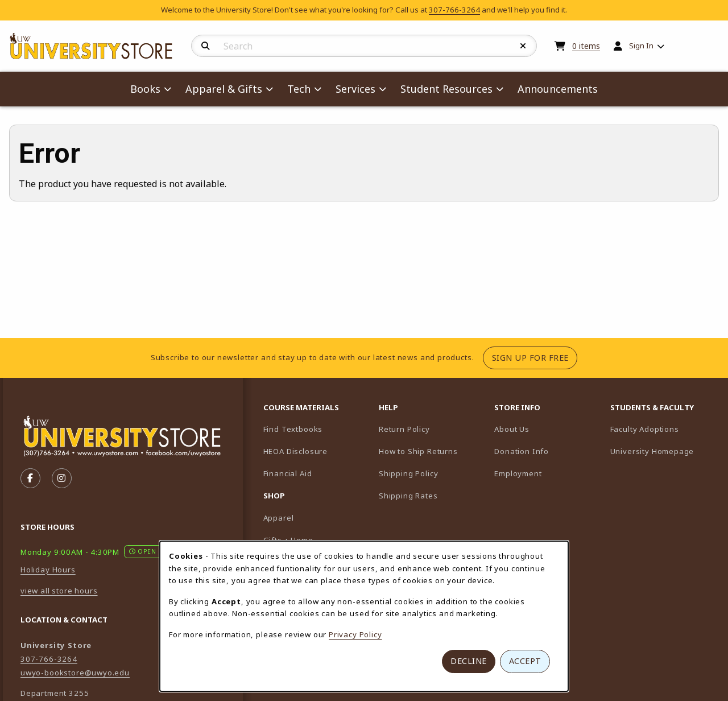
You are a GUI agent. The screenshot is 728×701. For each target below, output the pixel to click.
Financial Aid (288, 473)
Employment (518, 473)
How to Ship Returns (418, 451)
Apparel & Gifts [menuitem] (224, 89)
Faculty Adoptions (663, 429)
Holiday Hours (48, 570)
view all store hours (59, 591)
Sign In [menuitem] (641, 46)
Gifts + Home (288, 540)
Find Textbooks (293, 429)
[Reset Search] (523, 46)
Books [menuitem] (145, 89)
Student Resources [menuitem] (446, 89)
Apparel (279, 518)
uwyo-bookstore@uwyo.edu (75, 673)
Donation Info (522, 451)
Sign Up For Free (535, 357)
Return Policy (404, 429)
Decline (469, 661)
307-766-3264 (454, 10)
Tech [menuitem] (299, 89)
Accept (525, 661)
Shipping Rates (408, 496)
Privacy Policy (355, 634)
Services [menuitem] (355, 89)
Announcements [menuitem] (558, 89)
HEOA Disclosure (295, 451)
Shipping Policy (408, 473)
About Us (512, 429)
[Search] (206, 46)
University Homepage (663, 451)
